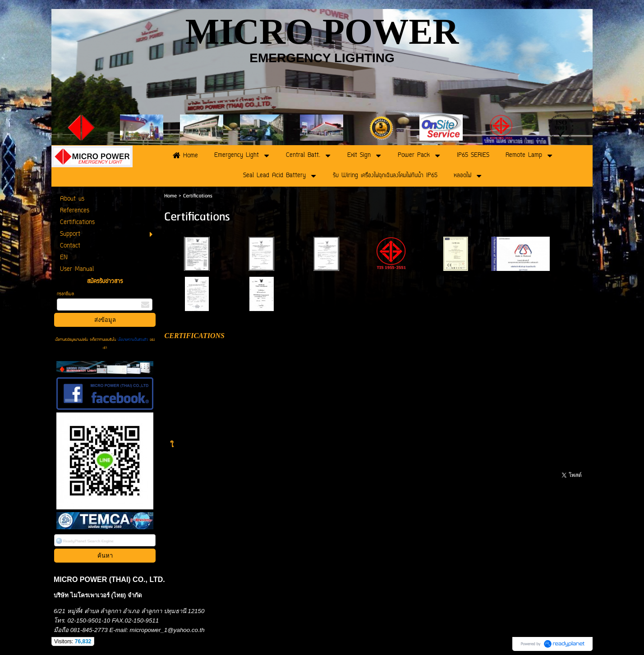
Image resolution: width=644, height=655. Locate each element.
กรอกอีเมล (65, 294)
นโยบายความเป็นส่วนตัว (133, 340)
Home (170, 196)
